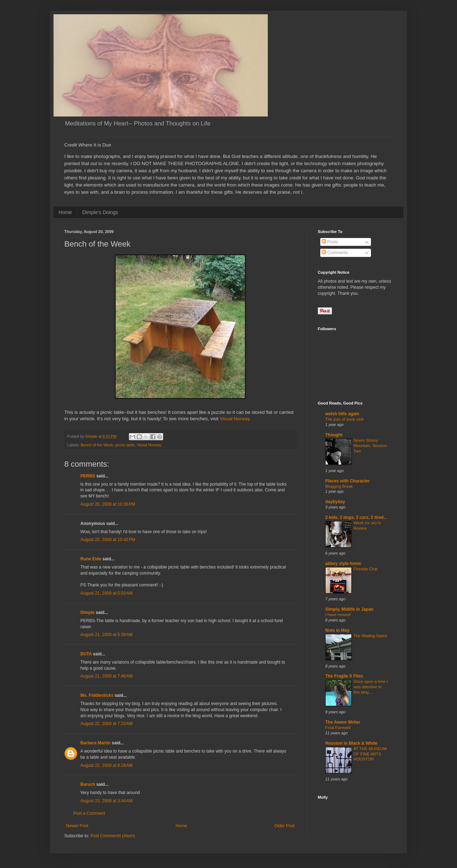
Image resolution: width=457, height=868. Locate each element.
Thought (334, 435)
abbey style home (343, 564)
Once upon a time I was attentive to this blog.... (371, 687)
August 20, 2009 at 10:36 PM (108, 504)
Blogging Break (339, 486)
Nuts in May (337, 630)
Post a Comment (89, 813)
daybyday (335, 502)
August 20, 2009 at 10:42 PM (108, 540)
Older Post (284, 826)
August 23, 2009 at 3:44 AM (106, 801)
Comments (335, 253)
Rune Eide (91, 559)
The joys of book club (345, 419)
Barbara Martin (96, 743)
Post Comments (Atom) (113, 836)
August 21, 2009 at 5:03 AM (106, 593)
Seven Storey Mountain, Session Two (370, 446)
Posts (330, 242)
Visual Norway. (235, 419)
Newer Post (77, 826)
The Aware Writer (343, 722)
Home (65, 212)
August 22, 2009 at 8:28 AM (106, 765)
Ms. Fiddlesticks (97, 695)
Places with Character (348, 481)
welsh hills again (342, 414)
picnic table (125, 445)
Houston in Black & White (351, 743)
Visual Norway (149, 445)
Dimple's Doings (100, 212)
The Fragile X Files (344, 676)
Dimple (87, 612)
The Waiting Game (370, 636)
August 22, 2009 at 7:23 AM (106, 724)
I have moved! (338, 615)
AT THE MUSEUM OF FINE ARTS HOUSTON (370, 754)
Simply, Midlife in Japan (349, 609)
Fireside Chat (366, 569)
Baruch (88, 784)
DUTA (86, 654)
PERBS (88, 476)
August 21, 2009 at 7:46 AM (106, 676)
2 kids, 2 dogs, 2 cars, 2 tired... (356, 517)
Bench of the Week (97, 445)
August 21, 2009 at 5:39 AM (106, 635)
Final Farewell (338, 728)
